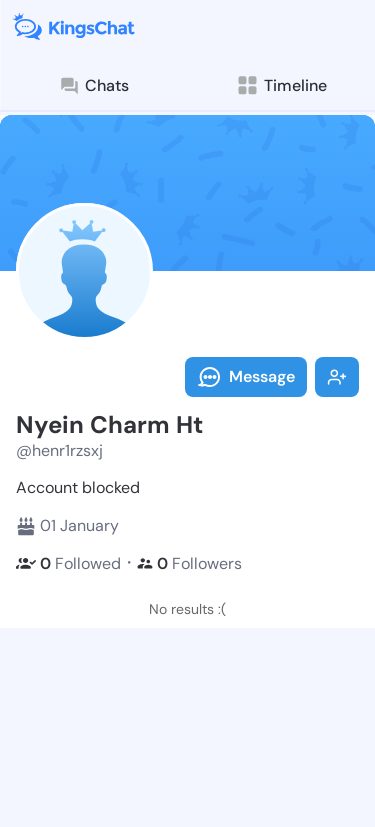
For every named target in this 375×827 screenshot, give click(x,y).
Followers (189, 563)
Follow (337, 377)
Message (246, 377)
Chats (94, 86)
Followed (68, 563)
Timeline (281, 85)
